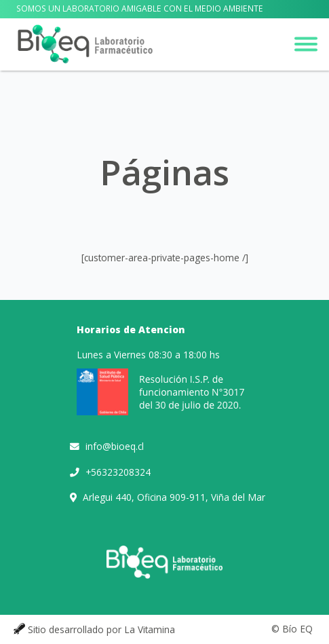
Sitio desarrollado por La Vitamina (101, 629)
